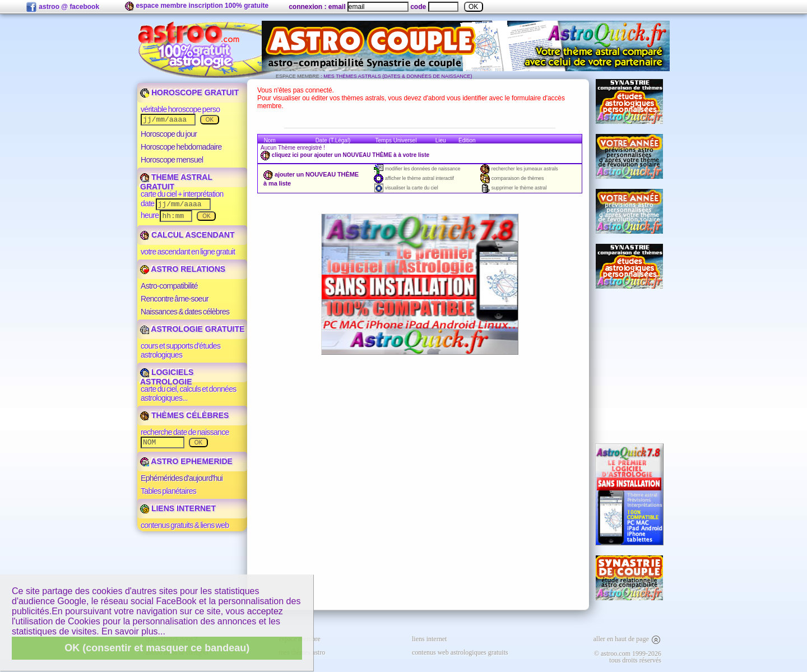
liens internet (429, 639)
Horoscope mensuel (172, 160)
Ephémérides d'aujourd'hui (182, 478)
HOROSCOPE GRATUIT (189, 92)
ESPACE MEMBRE (298, 76)
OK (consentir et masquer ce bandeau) (157, 648)
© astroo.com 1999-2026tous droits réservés (628, 657)
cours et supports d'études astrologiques (180, 350)
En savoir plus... (133, 631)
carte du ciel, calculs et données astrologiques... (189, 393)
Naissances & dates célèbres (185, 312)
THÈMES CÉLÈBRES (184, 415)
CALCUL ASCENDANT (187, 235)
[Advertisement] (629, 366)
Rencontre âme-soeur (175, 299)
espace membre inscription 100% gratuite (197, 6)
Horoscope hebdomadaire (181, 147)
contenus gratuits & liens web (185, 525)
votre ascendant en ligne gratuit (188, 252)
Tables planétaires (168, 491)
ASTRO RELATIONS (183, 269)
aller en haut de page (627, 639)
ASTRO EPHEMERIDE (186, 461)
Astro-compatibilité (169, 286)
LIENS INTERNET (178, 508)
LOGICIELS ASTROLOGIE (167, 377)
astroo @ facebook (62, 7)
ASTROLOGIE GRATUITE (192, 329)
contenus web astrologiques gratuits (460, 652)
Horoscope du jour (169, 134)
